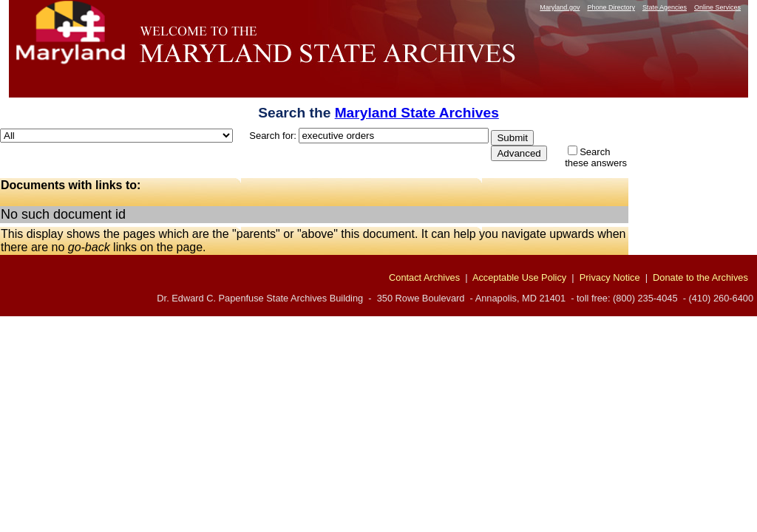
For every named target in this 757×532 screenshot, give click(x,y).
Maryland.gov (560, 7)
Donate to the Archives (700, 277)
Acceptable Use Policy (519, 277)
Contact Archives (424, 277)
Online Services (717, 7)
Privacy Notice (610, 277)
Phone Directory (611, 7)
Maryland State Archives (417, 113)
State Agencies (665, 7)
